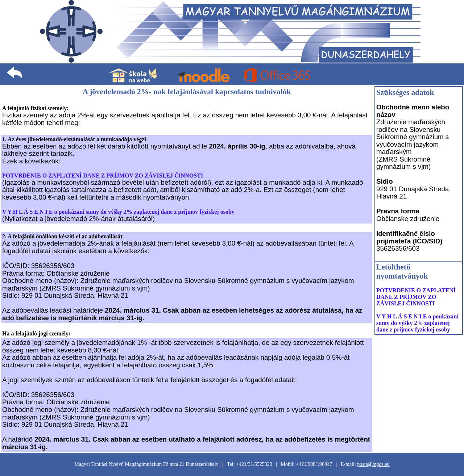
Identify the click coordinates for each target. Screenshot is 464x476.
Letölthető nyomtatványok (402, 272)
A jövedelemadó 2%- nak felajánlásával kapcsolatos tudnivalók (187, 92)
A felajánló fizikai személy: (36, 108)
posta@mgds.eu (373, 464)
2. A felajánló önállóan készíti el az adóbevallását (62, 236)
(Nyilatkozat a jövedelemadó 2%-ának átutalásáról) (78, 219)
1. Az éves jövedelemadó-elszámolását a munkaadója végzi (74, 139)
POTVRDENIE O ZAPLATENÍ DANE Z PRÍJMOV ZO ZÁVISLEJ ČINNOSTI (103, 176)
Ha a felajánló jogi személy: (36, 333)
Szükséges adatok (405, 92)
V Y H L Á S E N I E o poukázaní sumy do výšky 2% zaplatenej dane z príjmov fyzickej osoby (118, 212)
